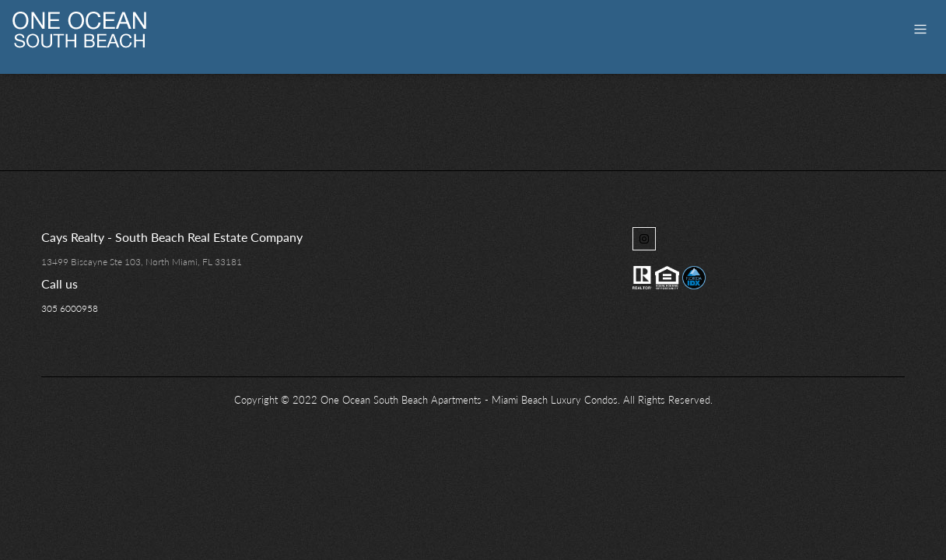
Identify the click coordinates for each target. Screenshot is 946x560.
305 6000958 (70, 308)
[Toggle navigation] (920, 29)
